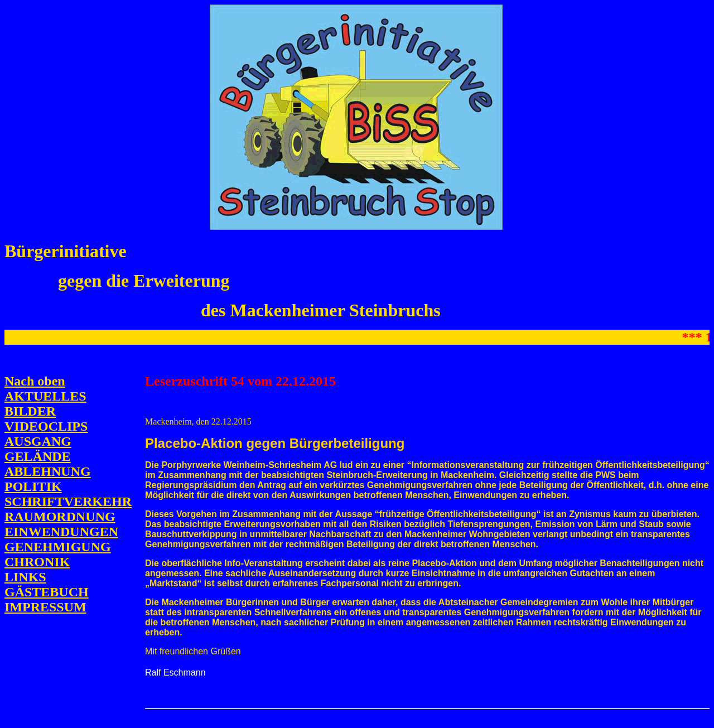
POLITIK (33, 486)
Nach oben (35, 381)
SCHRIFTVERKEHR (68, 502)
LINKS (25, 577)
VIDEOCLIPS (46, 426)
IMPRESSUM (45, 607)
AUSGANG (38, 441)
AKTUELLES (45, 396)
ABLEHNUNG (48, 471)
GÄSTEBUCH (47, 592)
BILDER (30, 411)
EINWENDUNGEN (61, 532)
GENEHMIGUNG (58, 547)
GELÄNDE (38, 456)
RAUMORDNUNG (60, 517)
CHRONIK (37, 562)
